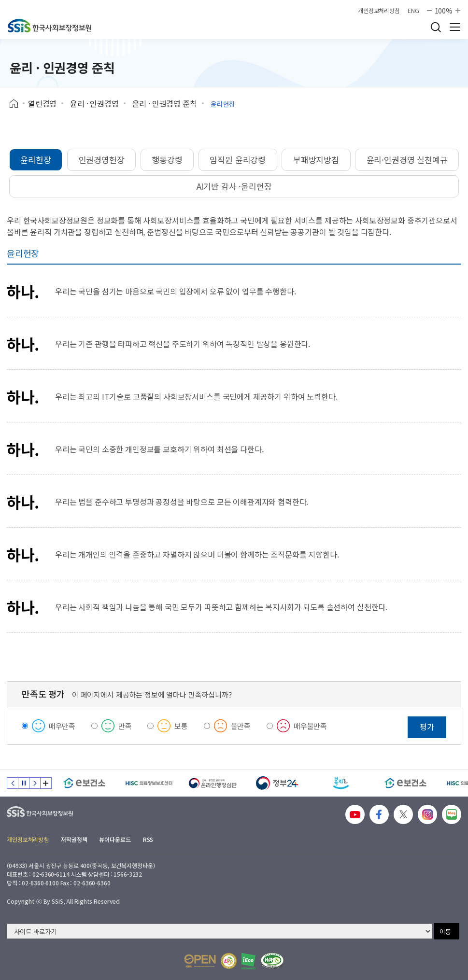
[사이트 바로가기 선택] (220, 931)
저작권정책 (74, 839)
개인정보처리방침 (379, 11)
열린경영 (42, 103)
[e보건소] (84, 783)
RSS (148, 839)
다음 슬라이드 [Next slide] (35, 783)
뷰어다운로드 (115, 839)
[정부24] (277, 783)
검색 (436, 27)
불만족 (241, 726)
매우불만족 (310, 726)
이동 (445, 931)
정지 (24, 783)
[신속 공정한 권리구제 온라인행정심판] (213, 783)
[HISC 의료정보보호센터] (149, 783)
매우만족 (62, 726)
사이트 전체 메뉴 (455, 27)
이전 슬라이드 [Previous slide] (13, 783)
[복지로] (341, 783)
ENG (413, 11)
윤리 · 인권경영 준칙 (165, 103)
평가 (427, 727)
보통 (181, 726)
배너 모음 (46, 783)
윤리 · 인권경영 (94, 103)
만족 (125, 726)
